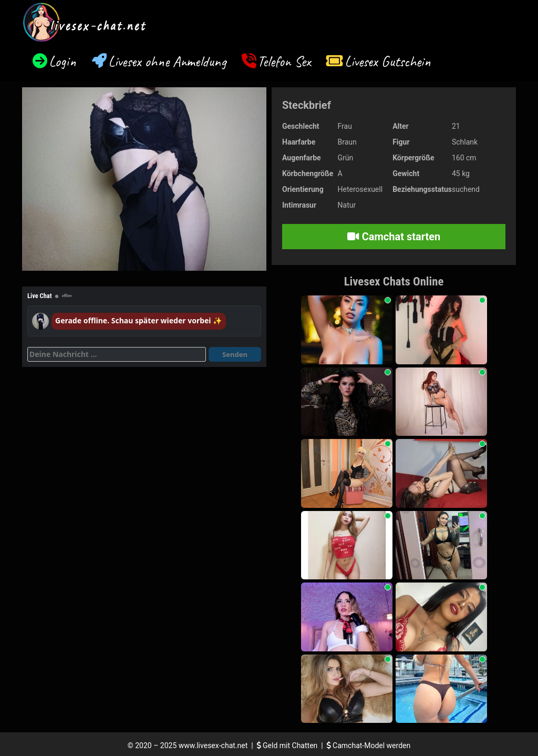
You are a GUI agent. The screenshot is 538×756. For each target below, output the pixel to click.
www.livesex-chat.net (213, 745)
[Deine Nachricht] (117, 354)
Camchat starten (394, 237)
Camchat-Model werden (369, 745)
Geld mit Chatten (288, 745)
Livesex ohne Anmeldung (167, 61)
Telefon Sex (284, 61)
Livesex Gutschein (388, 61)
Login (63, 61)
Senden (235, 354)
